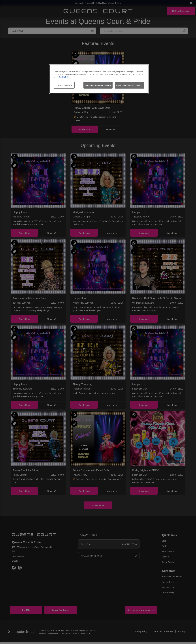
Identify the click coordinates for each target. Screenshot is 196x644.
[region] (99, 79)
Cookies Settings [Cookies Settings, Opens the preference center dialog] (64, 85)
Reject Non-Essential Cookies (98, 85)
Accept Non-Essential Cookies (129, 85)
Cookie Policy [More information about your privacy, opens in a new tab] (65, 77)
